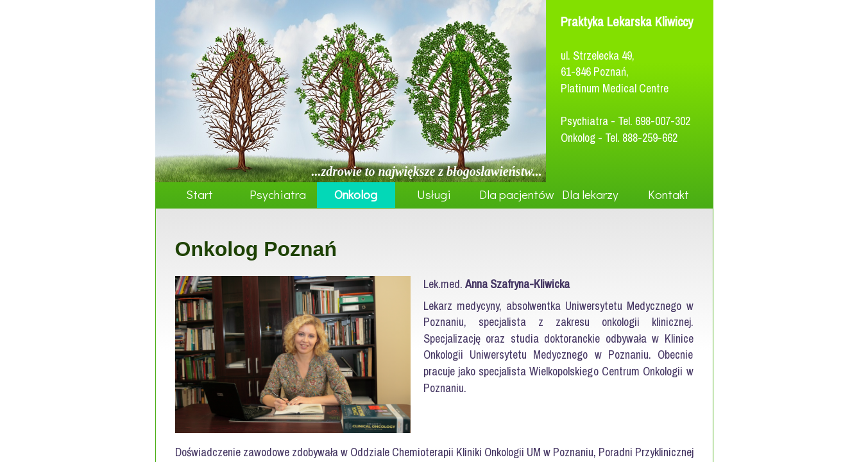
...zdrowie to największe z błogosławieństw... (427, 171)
